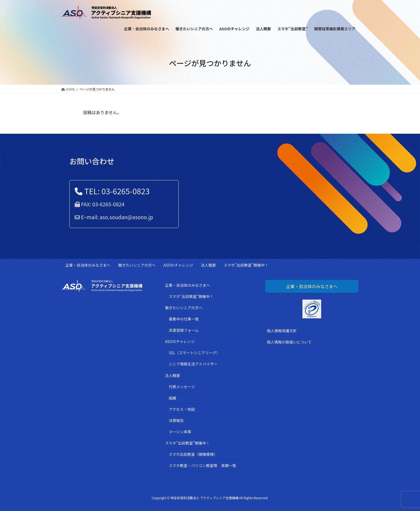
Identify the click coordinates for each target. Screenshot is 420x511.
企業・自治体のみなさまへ (88, 265)
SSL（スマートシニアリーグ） (194, 353)
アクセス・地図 (182, 409)
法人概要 (208, 265)
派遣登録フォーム (184, 330)
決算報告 (176, 420)
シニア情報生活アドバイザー (193, 364)
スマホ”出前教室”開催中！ (246, 265)
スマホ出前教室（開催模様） (193, 454)
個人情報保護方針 (282, 331)
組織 (172, 398)
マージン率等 (180, 432)
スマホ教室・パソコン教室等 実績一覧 (202, 465)
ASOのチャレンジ (178, 265)
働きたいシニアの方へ (137, 265)
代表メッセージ (182, 387)
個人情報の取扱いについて (289, 342)
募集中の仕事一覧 (184, 319)
